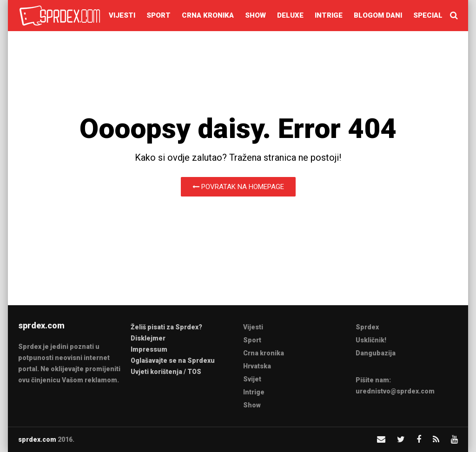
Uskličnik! (371, 340)
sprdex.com (37, 439)
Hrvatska (257, 366)
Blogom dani (378, 15)
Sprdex (367, 327)
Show (255, 15)
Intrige (329, 15)
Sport (159, 15)
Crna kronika (208, 15)
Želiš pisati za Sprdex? (166, 327)
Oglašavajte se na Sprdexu (173, 360)
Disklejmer (148, 338)
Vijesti (122, 15)
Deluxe (290, 15)
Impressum (149, 349)
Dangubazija (376, 353)
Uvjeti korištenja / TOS (166, 372)
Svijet (252, 379)
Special (428, 15)
